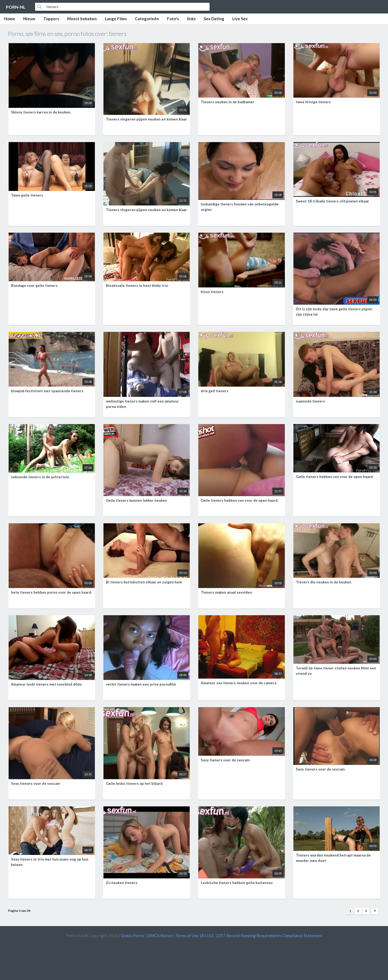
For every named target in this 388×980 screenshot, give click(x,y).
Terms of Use (187, 936)
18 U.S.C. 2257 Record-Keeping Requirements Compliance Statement (261, 936)
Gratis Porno (132, 936)
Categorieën (147, 19)
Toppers (51, 19)
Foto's (173, 19)
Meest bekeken (82, 19)
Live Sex (240, 19)
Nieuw (29, 19)
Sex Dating (214, 19)
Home (10, 19)
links (191, 19)
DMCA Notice (160, 936)
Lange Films (116, 19)
